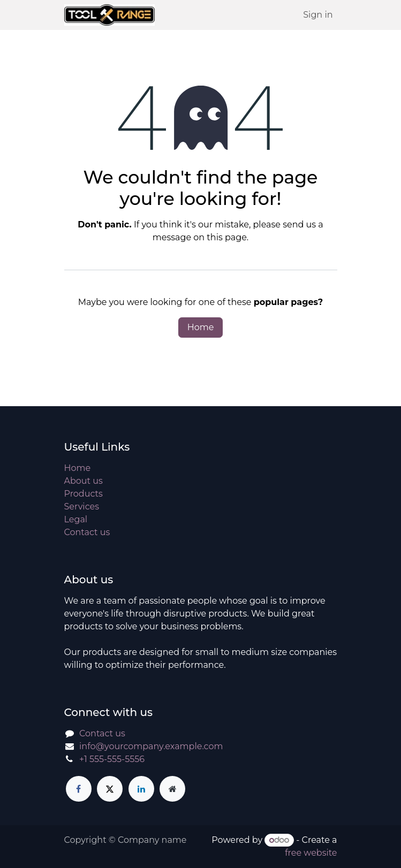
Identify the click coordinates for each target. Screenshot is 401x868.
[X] (110, 789)
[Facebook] (79, 789)
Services (82, 507)
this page (226, 237)
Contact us (87, 532)
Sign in (318, 15)
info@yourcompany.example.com (151, 746)
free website (311, 853)
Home (201, 327)
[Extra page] (172, 789)
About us (84, 481)
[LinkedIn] (141, 789)
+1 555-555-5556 (112, 759)
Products (84, 494)
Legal (76, 519)
